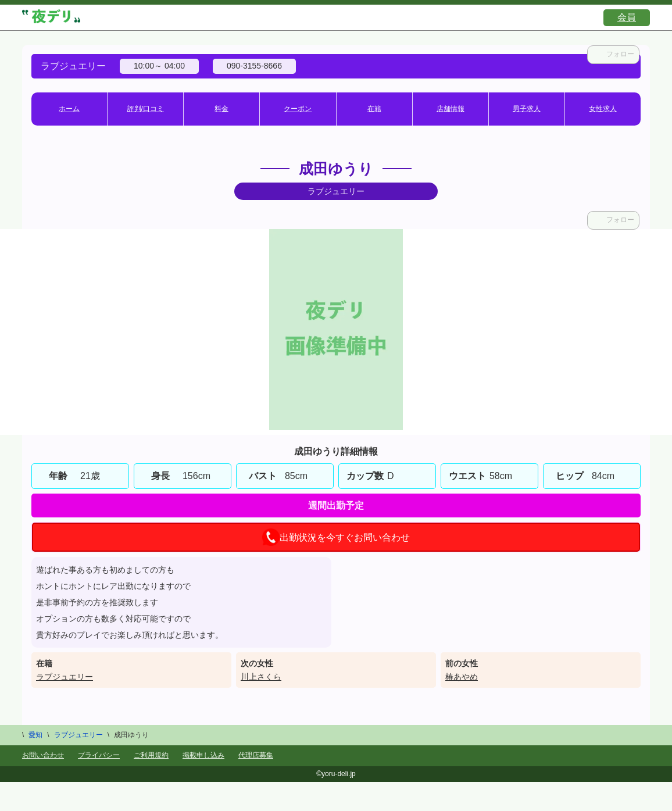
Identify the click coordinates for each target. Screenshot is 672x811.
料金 (221, 109)
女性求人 (603, 109)
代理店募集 (256, 755)
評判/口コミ (146, 109)
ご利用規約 (151, 755)
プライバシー (99, 755)
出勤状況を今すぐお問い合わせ (336, 537)
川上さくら (261, 677)
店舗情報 (451, 109)
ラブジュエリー (65, 677)
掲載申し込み (203, 755)
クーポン (298, 109)
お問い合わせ (43, 755)
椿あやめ (462, 677)
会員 (627, 17)
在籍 (374, 109)
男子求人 (527, 109)
